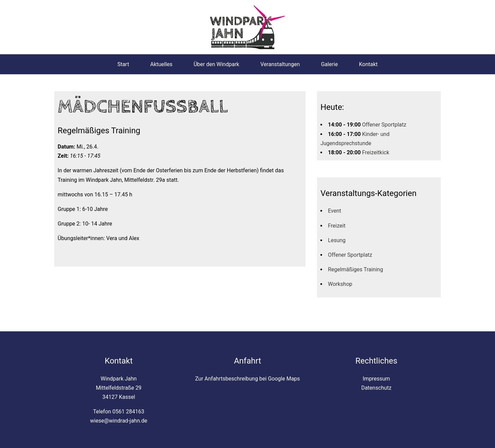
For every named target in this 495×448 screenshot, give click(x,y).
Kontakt (368, 64)
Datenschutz (376, 388)
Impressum (377, 379)
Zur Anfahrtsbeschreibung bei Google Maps (247, 379)
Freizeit (337, 226)
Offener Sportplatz (384, 125)
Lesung (337, 240)
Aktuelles (161, 64)
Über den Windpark (216, 64)
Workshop (340, 284)
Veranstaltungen (280, 64)
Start (123, 64)
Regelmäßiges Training (355, 269)
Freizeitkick (376, 152)
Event (334, 211)
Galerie (330, 64)
